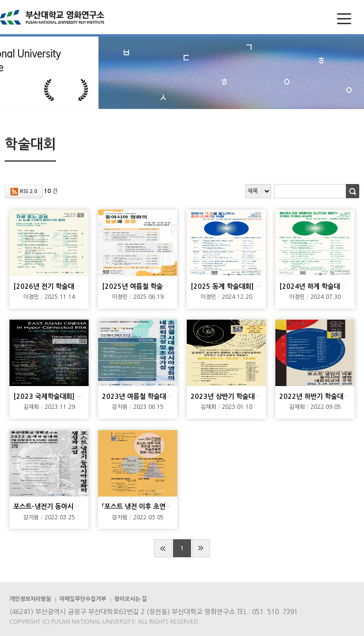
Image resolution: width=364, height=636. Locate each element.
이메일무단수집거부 (83, 599)
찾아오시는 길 (131, 599)
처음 (163, 548)
